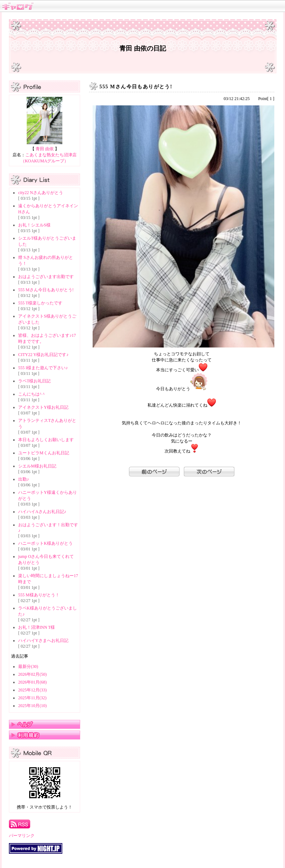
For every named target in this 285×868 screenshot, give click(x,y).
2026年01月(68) (32, 682)
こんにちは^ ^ (31, 394)
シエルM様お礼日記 (37, 466)
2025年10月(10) (32, 706)
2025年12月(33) (32, 690)
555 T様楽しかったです (40, 303)
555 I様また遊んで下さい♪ (43, 368)
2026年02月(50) (32, 674)
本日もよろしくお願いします (46, 440)
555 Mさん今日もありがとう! (46, 290)
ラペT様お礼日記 (34, 381)
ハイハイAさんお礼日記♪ (42, 512)
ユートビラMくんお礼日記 (44, 453)
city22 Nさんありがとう (41, 193)
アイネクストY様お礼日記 (43, 407)
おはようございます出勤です (46, 277)
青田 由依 (45, 149)
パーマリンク (22, 836)
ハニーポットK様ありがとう (45, 543)
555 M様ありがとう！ (39, 595)
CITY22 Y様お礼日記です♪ (43, 355)
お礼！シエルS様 (34, 225)
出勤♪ (24, 479)
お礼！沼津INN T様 (37, 627)
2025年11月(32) (32, 698)
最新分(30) (28, 666)
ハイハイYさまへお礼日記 (43, 640)
